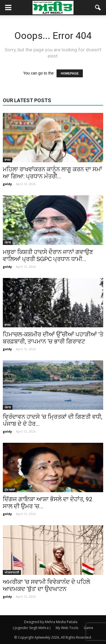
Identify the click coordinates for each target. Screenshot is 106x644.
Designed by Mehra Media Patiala (51, 622)
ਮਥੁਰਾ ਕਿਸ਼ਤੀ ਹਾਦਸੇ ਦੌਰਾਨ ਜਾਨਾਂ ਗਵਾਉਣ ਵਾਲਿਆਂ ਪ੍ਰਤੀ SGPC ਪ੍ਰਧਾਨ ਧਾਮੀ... (48, 256)
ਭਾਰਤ (7, 160)
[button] (98, 8)
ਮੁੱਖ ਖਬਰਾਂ (10, 490)
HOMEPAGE (70, 73)
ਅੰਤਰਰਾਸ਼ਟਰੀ (12, 572)
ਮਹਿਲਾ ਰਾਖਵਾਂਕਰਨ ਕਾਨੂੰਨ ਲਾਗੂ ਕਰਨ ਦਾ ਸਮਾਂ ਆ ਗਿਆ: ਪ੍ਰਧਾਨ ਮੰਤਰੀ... (52, 173)
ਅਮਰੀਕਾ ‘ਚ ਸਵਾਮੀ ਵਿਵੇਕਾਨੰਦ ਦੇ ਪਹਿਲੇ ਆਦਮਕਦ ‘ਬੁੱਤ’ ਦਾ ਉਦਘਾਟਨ (46, 585)
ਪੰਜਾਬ (8, 242)
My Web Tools (67, 628)
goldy (7, 184)
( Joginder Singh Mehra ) (32, 628)
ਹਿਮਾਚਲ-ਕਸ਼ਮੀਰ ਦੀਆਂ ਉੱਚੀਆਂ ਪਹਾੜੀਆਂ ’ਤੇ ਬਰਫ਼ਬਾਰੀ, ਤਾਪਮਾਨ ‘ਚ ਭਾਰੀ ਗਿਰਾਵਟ (53, 338)
